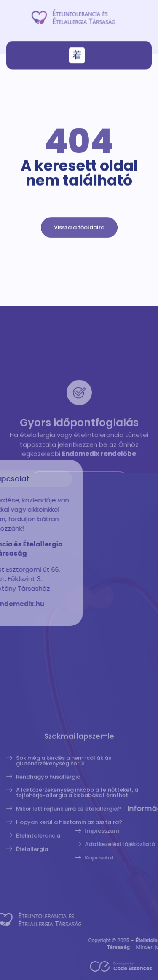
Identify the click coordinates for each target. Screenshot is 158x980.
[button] (77, 57)
